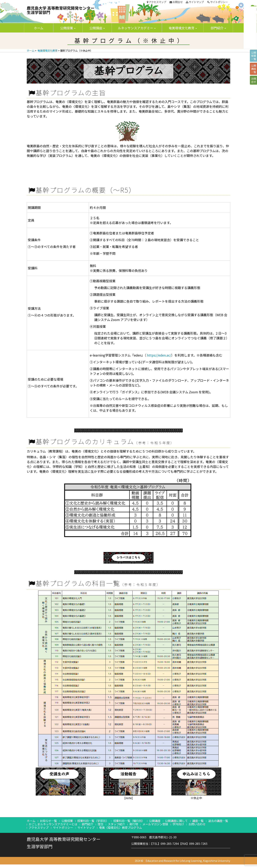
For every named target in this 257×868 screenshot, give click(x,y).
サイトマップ (195, 2)
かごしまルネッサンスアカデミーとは (53, 824)
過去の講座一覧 (218, 821)
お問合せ (176, 2)
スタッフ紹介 (116, 824)
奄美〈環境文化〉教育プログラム (120, 827)
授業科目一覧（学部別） (93, 821)
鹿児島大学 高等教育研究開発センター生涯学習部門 (61, 10)
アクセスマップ (157, 2)
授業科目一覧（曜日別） (129, 821)
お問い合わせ (197, 824)
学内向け (178, 824)
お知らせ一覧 (48, 821)
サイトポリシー (217, 2)
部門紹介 (218, 28)
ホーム (39, 28)
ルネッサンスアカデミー (137, 28)
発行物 (134, 824)
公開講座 (97, 28)
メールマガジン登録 (155, 824)
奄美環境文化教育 (183, 28)
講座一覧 (198, 821)
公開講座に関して (176, 821)
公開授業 (68, 28)
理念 (100, 824)
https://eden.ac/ (159, 355)
